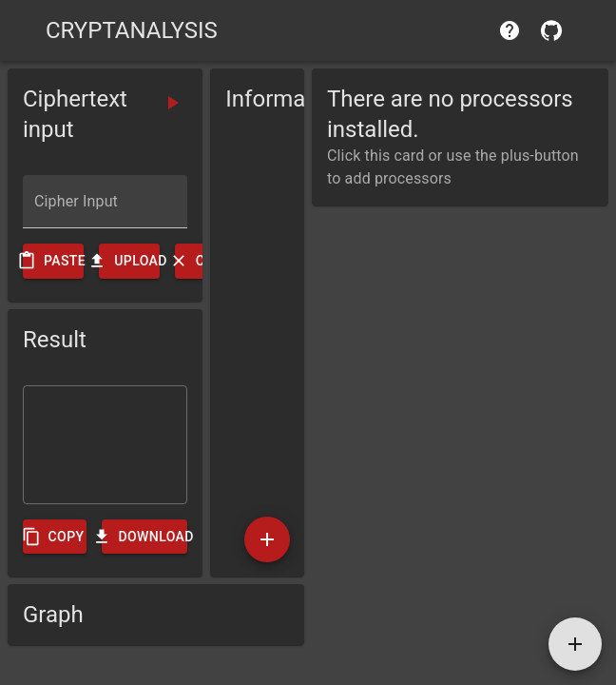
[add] (267, 539)
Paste (53, 261)
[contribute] (551, 30)
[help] (510, 30)
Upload (129, 261)
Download (144, 537)
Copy (55, 537)
